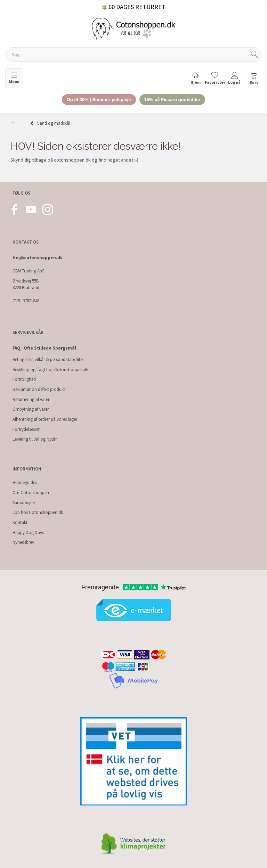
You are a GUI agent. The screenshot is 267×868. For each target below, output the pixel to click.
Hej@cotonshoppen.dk (38, 258)
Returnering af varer (31, 399)
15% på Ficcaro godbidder (172, 100)
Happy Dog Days (28, 533)
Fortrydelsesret (26, 429)
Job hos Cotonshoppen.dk (38, 512)
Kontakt (20, 522)
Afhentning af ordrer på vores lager (45, 419)
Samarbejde (24, 503)
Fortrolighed (24, 379)
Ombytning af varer (31, 409)
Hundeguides (25, 482)
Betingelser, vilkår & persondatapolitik (48, 359)
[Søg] (254, 55)
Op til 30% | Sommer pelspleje (99, 100)
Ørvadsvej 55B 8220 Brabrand (26, 284)
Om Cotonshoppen (31, 493)
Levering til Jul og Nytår (35, 439)
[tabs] (254, 79)
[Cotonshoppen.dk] (133, 28)
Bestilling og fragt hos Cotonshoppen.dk (50, 370)
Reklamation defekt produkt (39, 389)
